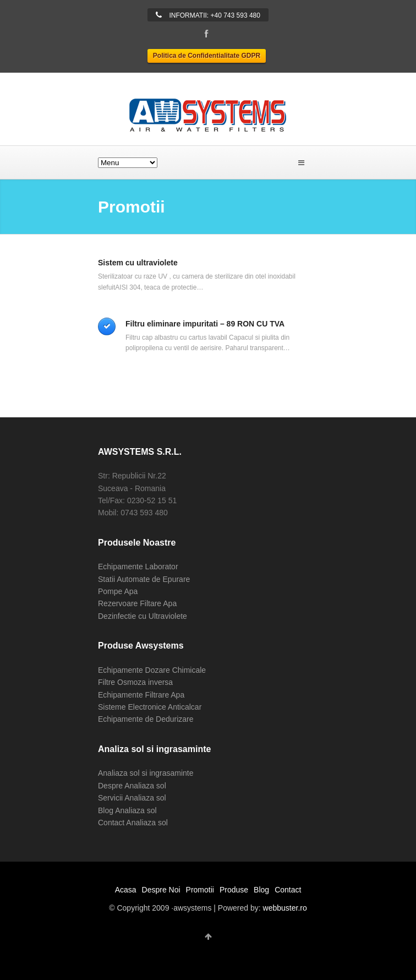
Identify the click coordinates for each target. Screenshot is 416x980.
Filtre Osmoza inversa (135, 682)
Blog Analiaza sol (127, 810)
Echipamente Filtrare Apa (141, 695)
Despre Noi (161, 890)
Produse (234, 890)
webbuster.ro (285, 908)
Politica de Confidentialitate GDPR (207, 56)
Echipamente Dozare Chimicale (152, 670)
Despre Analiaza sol (132, 786)
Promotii (200, 890)
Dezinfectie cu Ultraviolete (143, 616)
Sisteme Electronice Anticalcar (150, 707)
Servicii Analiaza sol (132, 798)
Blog (261, 890)
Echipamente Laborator (138, 567)
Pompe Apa (118, 591)
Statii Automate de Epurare (144, 579)
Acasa (126, 890)
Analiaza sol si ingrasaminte (146, 773)
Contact (288, 890)
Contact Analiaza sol (133, 823)
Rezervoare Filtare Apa (137, 603)
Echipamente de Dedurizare (146, 719)
